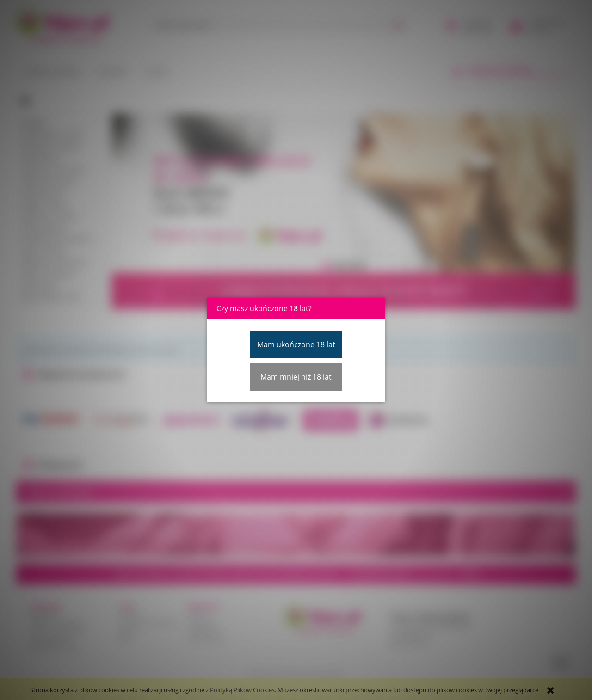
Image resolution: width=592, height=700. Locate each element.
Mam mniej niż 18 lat (296, 377)
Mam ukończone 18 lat (296, 344)
